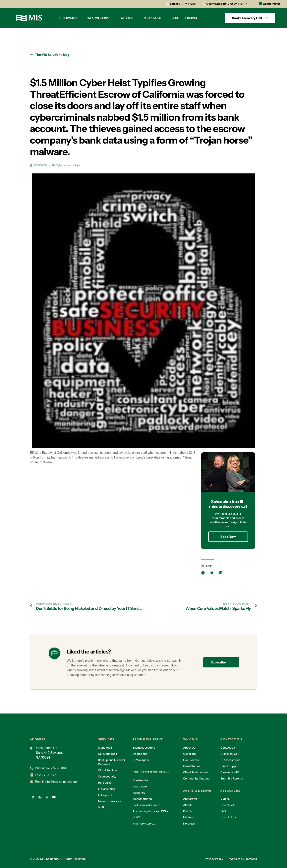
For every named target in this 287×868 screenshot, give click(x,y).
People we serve (148, 739)
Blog (176, 18)
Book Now (228, 537)
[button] (203, 573)
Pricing (191, 18)
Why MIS (127, 18)
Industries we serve (151, 772)
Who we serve (98, 18)
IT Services (68, 18)
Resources (152, 18)
